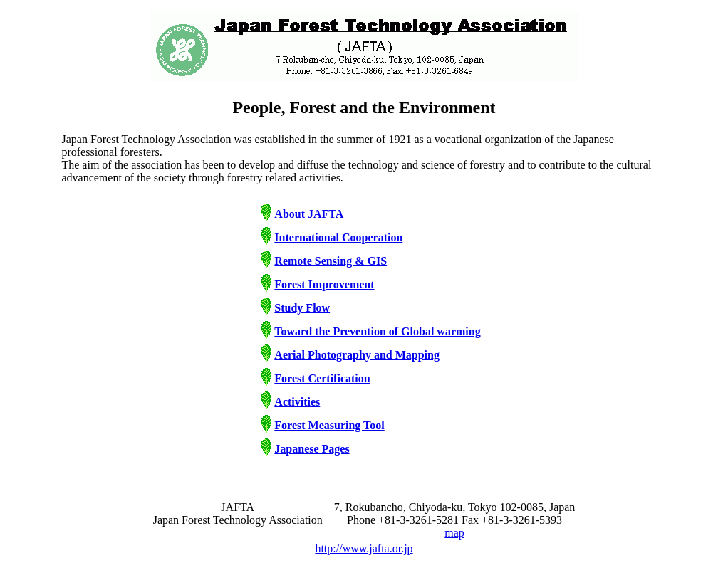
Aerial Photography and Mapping (357, 355)
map (454, 533)
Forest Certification (322, 378)
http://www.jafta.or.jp (364, 548)
